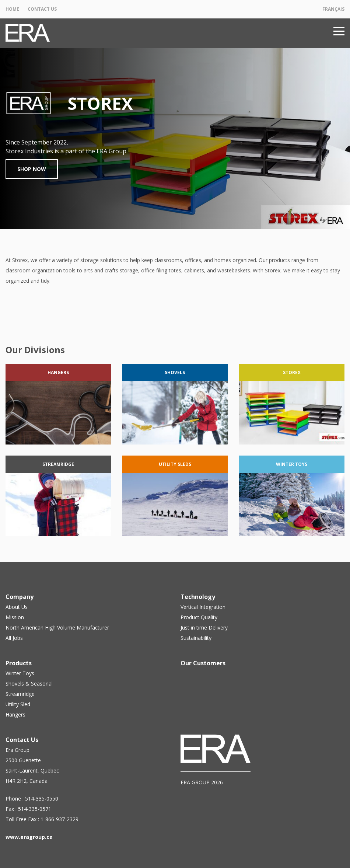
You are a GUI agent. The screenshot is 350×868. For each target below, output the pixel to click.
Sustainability (196, 638)
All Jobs (14, 638)
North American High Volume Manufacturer (57, 628)
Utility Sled (18, 704)
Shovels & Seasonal (29, 684)
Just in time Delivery (204, 628)
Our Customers (203, 663)
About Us (17, 607)
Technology (198, 597)
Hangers (15, 714)
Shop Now (32, 169)
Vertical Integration (203, 607)
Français (333, 9)
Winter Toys (20, 673)
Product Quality (199, 617)
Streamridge (20, 694)
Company (20, 597)
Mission (15, 617)
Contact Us (42, 9)
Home (12, 9)
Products (19, 663)
